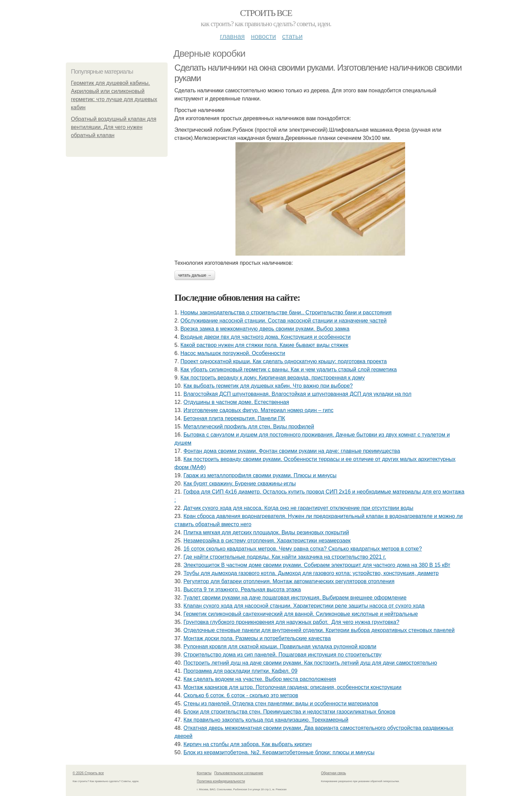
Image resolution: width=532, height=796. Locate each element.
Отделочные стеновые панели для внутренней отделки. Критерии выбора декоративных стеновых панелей (319, 630)
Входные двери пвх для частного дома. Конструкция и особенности (266, 337)
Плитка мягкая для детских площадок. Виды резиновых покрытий (266, 532)
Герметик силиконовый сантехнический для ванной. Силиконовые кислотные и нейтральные (301, 614)
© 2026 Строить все (88, 773)
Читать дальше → (195, 275)
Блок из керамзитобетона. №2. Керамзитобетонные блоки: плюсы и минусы (279, 752)
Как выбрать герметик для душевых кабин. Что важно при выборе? (268, 386)
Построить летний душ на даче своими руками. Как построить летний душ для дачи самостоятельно (310, 663)
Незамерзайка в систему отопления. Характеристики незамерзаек (267, 541)
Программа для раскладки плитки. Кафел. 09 (241, 671)
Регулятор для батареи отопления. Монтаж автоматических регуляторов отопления (289, 581)
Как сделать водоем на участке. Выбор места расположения (260, 679)
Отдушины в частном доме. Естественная (236, 402)
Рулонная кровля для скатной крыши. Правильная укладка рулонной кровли (280, 646)
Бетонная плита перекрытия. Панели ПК (234, 418)
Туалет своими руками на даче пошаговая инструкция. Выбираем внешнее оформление (295, 598)
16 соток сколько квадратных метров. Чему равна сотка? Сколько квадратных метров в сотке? (303, 549)
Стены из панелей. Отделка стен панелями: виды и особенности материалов (281, 704)
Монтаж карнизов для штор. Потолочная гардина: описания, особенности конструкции (292, 687)
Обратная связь (334, 773)
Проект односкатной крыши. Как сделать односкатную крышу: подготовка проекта (284, 361)
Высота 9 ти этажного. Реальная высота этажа (242, 589)
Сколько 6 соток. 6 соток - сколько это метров (241, 695)
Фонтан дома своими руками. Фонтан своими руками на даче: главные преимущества (292, 451)
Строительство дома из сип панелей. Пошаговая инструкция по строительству (283, 655)
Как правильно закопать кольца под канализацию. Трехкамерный (266, 720)
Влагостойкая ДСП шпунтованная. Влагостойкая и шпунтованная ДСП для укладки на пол (298, 394)
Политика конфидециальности (221, 781)
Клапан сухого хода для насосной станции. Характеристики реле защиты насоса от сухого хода (304, 606)
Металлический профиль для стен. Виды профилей (249, 427)
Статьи (292, 36)
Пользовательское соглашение (239, 773)
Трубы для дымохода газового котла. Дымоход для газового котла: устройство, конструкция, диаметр (311, 573)
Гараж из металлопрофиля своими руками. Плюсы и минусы (260, 475)
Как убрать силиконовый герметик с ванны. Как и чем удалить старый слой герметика (289, 369)
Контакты (204, 773)
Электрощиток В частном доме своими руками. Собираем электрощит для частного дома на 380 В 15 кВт (317, 565)
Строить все (266, 13)
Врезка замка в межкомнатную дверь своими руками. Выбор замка (265, 329)
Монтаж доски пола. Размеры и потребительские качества (257, 638)
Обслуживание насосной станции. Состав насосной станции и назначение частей (284, 321)
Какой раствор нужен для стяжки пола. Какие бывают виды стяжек (264, 345)
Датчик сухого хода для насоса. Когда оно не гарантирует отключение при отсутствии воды (299, 508)
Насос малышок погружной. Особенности (233, 353)
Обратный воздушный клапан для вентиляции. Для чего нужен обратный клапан (114, 127)
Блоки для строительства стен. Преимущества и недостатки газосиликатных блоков (290, 712)
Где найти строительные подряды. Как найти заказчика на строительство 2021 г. (285, 557)
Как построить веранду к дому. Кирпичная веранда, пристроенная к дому (273, 378)
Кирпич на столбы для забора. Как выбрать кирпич (248, 744)
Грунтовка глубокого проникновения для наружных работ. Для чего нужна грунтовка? (291, 622)
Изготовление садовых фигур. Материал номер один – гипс (259, 410)
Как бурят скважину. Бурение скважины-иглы (240, 484)
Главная (232, 36)
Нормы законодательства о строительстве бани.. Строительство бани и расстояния (286, 312)
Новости (263, 36)
